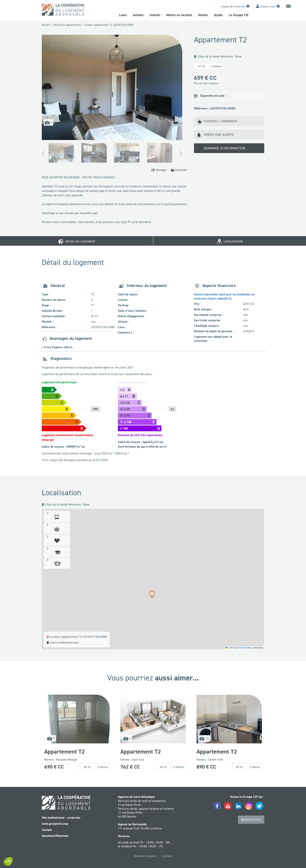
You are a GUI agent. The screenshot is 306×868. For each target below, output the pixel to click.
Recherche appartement (67, 25)
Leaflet (230, 648)
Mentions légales (145, 856)
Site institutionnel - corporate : (62, 818)
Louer (123, 15)
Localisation (230, 241)
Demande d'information (222, 148)
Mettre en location (179, 15)
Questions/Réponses (55, 836)
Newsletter (251, 820)
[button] (152, 595)
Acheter (138, 15)
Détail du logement (77, 241)
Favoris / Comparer (217, 121)
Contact (167, 856)
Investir (155, 15)
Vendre (203, 15)
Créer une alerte (216, 135)
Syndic (218, 15)
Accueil (46, 25)
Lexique (47, 830)
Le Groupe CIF (239, 15)
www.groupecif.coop (55, 824)
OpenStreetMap (245, 648)
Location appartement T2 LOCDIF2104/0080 (109, 25)
